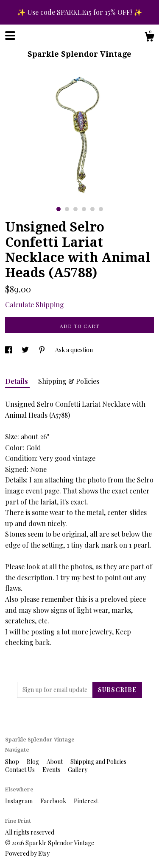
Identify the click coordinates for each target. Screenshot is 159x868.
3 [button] (75, 209)
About (55, 762)
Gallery (78, 770)
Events (52, 770)
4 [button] (84, 209)
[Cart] (149, 38)
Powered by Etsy (27, 853)
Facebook (54, 801)
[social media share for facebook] (9, 350)
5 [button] (92, 209)
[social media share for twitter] (26, 350)
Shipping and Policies (98, 762)
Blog (33, 762)
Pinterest (86, 801)
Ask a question (74, 350)
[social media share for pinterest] (43, 350)
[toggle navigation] (10, 36)
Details (17, 381)
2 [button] (67, 209)
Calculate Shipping (35, 304)
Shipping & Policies (69, 381)
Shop (13, 762)
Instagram (20, 801)
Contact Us (21, 770)
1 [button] (59, 209)
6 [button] (101, 209)
